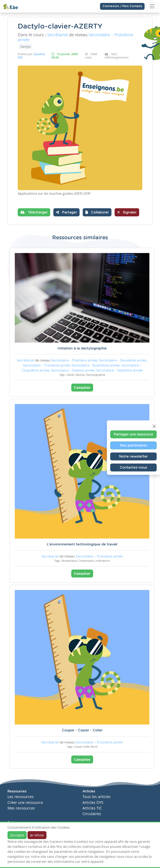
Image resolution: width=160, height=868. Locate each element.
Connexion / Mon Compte (122, 6)
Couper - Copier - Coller (82, 730)
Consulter (82, 388)
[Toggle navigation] (152, 6)
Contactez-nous (133, 468)
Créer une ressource (25, 803)
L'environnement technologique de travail (82, 544)
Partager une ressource (133, 434)
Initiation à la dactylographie (82, 348)
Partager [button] (66, 212)
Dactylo (26, 47)
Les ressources (21, 797)
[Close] (154, 426)
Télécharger (34, 212)
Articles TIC (92, 808)
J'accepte (17, 835)
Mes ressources (21, 808)
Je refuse (37, 835)
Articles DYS (93, 803)
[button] (97, 212)
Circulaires (92, 814)
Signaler (127, 212)
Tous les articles (97, 797)
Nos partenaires (134, 445)
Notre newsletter (133, 456)
